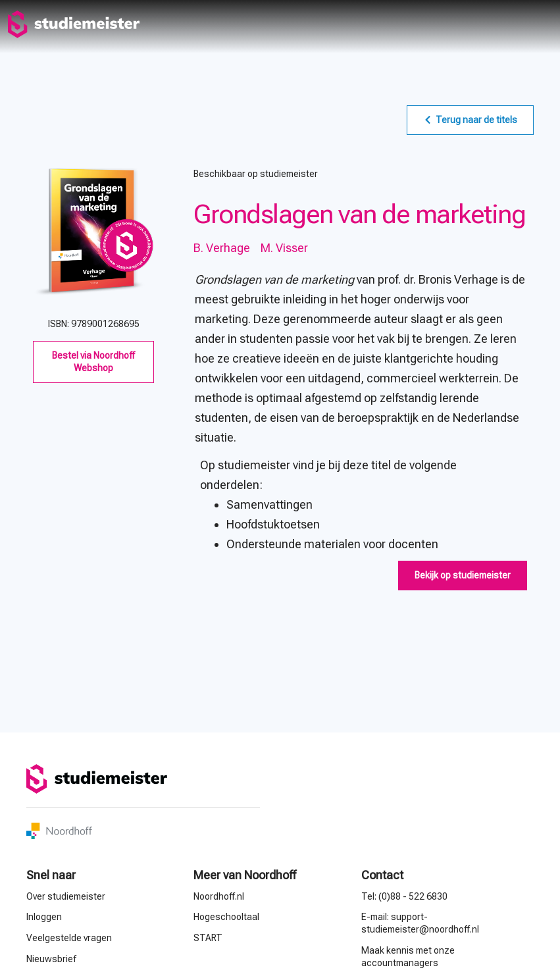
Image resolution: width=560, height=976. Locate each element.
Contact (382, 875)
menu (542, 24)
